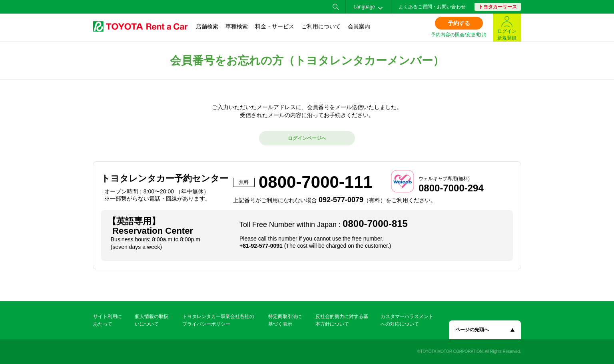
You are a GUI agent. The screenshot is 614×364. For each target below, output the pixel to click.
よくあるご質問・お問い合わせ (432, 7)
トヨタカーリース (498, 7)
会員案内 (359, 26)
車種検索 (237, 26)
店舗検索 (207, 26)
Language (364, 7)
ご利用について (321, 26)
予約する (459, 23)
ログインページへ (307, 138)
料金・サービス (275, 26)
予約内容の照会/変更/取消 (459, 35)
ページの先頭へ (472, 330)
